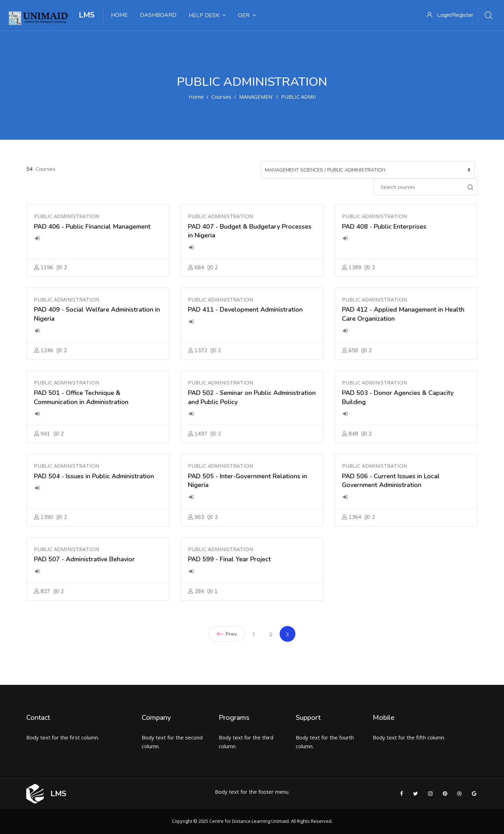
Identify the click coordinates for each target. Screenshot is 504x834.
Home (196, 97)
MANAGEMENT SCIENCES (270, 97)
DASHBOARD (158, 15)
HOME (119, 15)
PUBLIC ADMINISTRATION (314, 97)
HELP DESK (207, 15)
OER (247, 15)
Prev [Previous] (227, 634)
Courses (221, 97)
